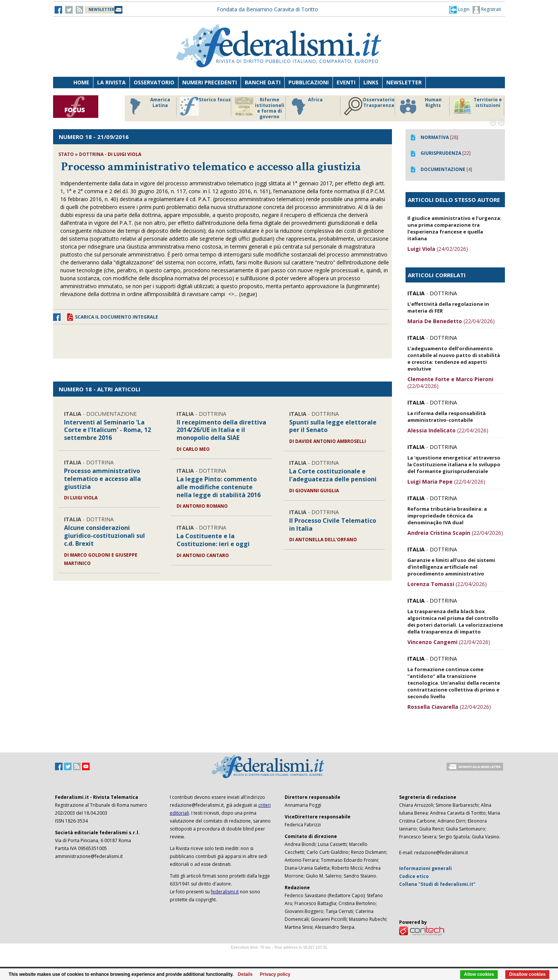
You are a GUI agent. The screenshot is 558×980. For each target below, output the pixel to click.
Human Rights (420, 106)
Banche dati (263, 82)
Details (245, 974)
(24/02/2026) (438, 249)
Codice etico (414, 876)
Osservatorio (154, 82)
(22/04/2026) (451, 321)
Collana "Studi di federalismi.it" (437, 884)
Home (81, 82)
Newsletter (404, 82)
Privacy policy (275, 974)
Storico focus (205, 106)
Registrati (487, 10)
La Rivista (111, 82)
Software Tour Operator (279, 956)
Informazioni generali (425, 868)
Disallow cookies (527, 974)
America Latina (148, 106)
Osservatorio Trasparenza (369, 106)
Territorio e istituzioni (477, 106)
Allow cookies (479, 974)
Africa (306, 106)
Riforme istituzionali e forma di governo (259, 108)
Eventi (346, 82)
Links (371, 82)
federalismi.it (225, 892)
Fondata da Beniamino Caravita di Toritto (268, 9)
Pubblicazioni (309, 82)
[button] (459, 9)
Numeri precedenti (210, 82)
